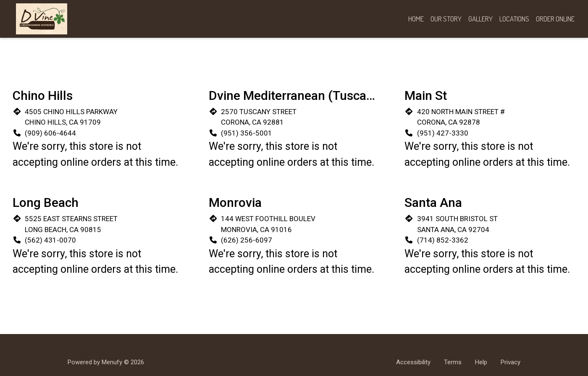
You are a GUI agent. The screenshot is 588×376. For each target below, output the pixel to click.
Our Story (446, 19)
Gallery (480, 19)
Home (416, 19)
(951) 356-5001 (247, 133)
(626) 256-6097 (247, 240)
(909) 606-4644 (50, 133)
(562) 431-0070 (50, 240)
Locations (514, 19)
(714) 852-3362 (443, 240)
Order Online (555, 19)
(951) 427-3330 (443, 133)
